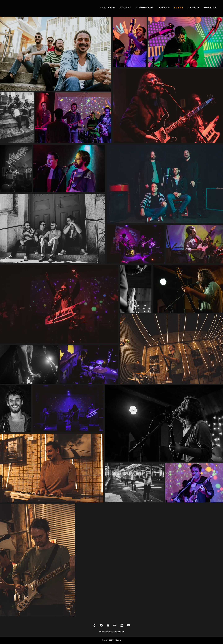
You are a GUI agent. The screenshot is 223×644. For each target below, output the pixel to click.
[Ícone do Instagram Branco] (122, 625)
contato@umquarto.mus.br (112, 632)
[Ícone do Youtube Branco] (129, 625)
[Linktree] (94, 625)
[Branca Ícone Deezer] (115, 625)
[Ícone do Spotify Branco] (101, 625)
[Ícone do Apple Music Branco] (108, 625)
